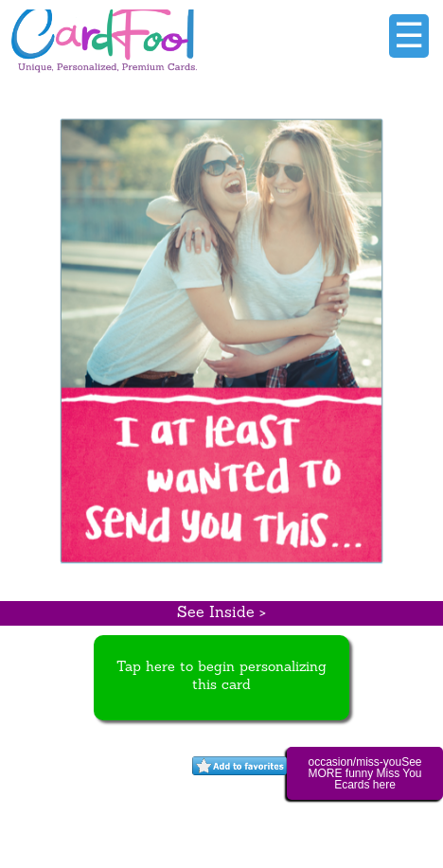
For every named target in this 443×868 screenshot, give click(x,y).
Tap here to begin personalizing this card (221, 677)
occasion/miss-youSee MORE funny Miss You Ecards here (364, 773)
